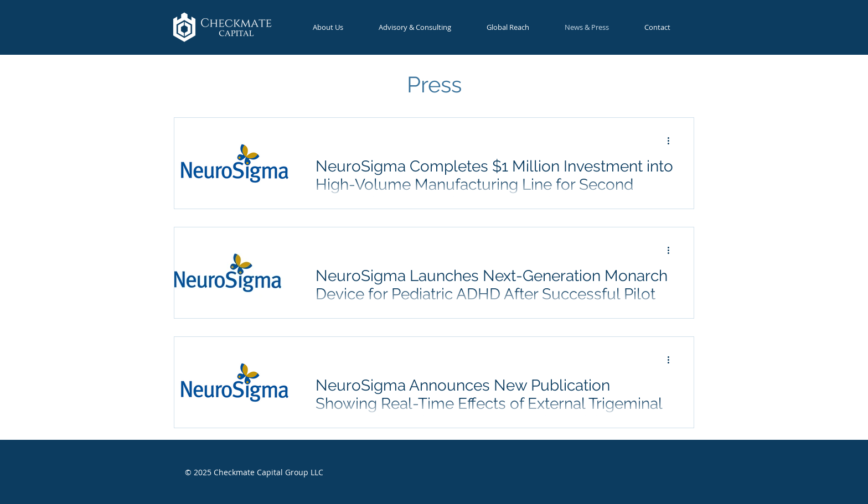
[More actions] (672, 141)
